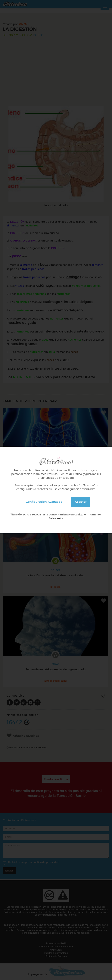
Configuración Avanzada (44, 502)
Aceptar (81, 502)
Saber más (56, 518)
